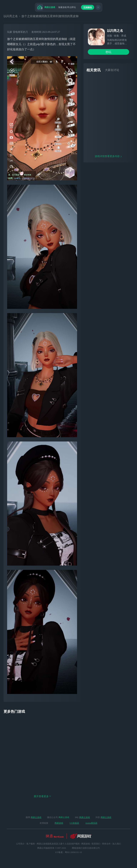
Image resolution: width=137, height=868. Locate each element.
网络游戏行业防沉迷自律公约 (86, 848)
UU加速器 (74, 823)
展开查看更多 (42, 796)
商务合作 (106, 844)
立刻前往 (88, 7)
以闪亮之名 (11, 16)
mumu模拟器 (91, 823)
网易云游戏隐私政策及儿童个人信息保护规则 (58, 844)
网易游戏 (59, 823)
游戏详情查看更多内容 (108, 169)
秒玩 (108, 52)
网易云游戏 (36, 817)
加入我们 (117, 844)
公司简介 (20, 844)
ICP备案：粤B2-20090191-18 (69, 852)
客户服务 (31, 844)
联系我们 (96, 844)
